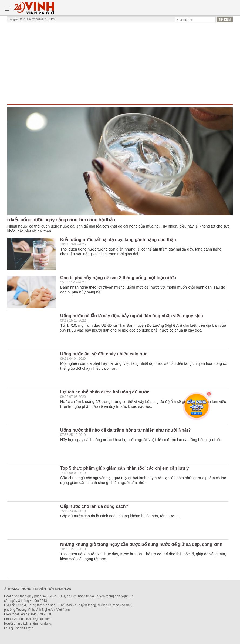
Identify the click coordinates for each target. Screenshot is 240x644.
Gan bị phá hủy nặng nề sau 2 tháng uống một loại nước (118, 278)
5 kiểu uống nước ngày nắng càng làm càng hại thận (61, 220)
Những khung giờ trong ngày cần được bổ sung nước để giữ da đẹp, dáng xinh (141, 544)
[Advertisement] (120, 63)
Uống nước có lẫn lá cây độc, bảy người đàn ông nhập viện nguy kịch (132, 316)
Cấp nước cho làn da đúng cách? (94, 506)
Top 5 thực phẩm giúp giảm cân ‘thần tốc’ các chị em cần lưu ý (124, 468)
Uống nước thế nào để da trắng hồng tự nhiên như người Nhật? (126, 430)
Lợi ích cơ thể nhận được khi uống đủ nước (105, 392)
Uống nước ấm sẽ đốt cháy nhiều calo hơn (104, 354)
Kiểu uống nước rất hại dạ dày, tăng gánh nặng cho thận (118, 240)
